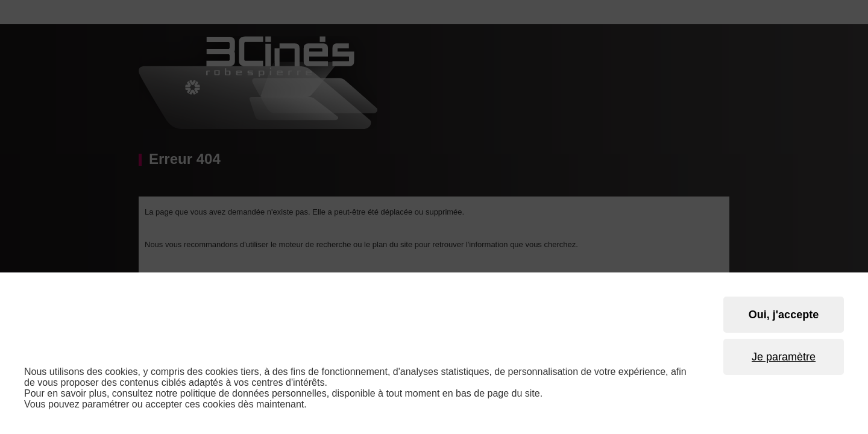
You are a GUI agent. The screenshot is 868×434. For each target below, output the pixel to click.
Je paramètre (784, 357)
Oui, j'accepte (784, 315)
